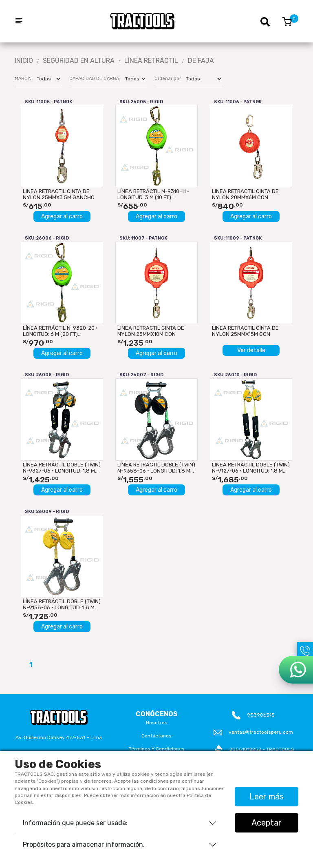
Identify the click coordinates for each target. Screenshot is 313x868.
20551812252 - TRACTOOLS (262, 749)
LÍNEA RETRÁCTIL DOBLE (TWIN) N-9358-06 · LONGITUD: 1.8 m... (156, 468)
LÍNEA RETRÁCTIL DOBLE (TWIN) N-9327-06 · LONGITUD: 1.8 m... (62, 468)
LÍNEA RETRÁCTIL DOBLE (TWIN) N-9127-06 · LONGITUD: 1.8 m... (251, 468)
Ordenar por (168, 79)
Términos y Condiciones (157, 749)
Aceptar (267, 823)
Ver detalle (251, 350)
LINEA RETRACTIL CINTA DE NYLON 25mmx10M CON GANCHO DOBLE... (151, 331)
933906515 (261, 715)
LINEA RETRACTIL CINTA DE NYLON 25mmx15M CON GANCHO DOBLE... (245, 331)
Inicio (24, 61)
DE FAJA (201, 61)
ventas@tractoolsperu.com (261, 732)
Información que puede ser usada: (75, 823)
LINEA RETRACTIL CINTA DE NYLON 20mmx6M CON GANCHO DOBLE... (245, 194)
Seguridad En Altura (79, 61)
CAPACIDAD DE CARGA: (95, 79)
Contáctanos (156, 736)
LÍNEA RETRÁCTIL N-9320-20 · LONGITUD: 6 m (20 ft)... (60, 331)
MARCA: (23, 79)
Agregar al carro (62, 216)
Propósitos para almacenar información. (84, 845)
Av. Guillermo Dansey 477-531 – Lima (59, 737)
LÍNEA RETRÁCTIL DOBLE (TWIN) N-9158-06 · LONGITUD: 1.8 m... (62, 604)
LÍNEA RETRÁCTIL (151, 61)
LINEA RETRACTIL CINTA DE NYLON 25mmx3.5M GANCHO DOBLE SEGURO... (59, 194)
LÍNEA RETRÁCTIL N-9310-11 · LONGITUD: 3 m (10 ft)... (153, 194)
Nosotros (157, 723)
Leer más (267, 797)
